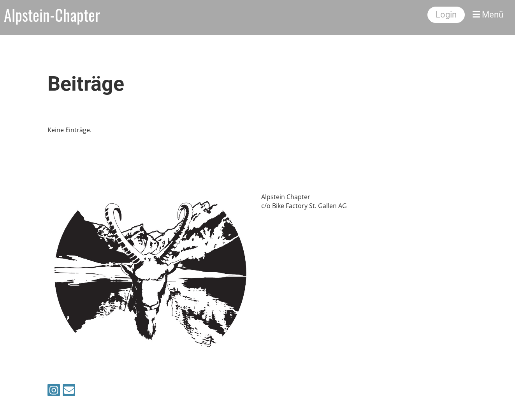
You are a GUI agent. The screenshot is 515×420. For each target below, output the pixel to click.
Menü (488, 15)
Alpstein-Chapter (52, 15)
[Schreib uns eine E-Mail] (69, 391)
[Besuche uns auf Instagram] (54, 391)
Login (446, 15)
